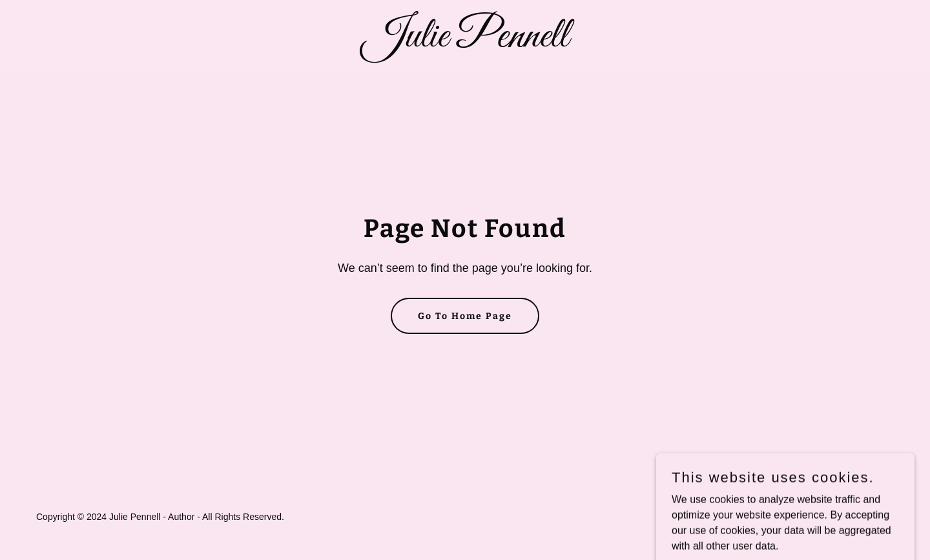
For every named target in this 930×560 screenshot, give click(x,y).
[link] (465, 43)
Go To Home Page (465, 316)
